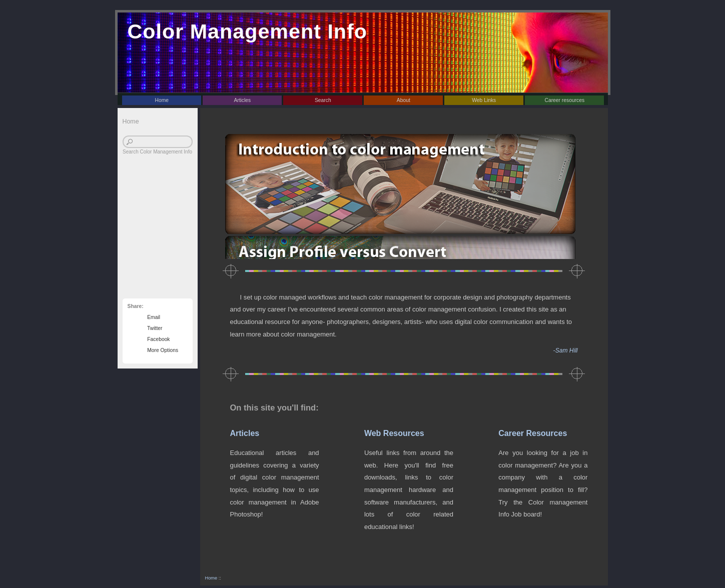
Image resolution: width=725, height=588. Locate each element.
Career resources (564, 100)
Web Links (484, 100)
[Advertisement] (153, 232)
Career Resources (533, 433)
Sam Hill (567, 350)
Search (323, 100)
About (404, 100)
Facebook (157, 339)
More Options (162, 350)
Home (162, 100)
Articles (242, 100)
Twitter (154, 328)
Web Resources (394, 433)
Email (153, 317)
